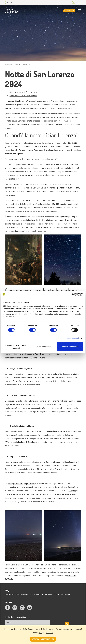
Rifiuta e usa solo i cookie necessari (16, 347)
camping (72, 491)
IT (9, 2)
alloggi (41, 633)
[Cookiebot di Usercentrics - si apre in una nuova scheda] (74, 294)
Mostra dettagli (73, 338)
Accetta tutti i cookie (70, 347)
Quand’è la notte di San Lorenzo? (24, 92)
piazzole (49, 633)
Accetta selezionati (43, 347)
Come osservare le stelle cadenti (23, 96)
